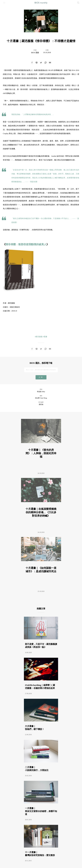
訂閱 (41, 377)
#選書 (45, 337)
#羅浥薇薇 (39, 337)
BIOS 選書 (35, 53)
